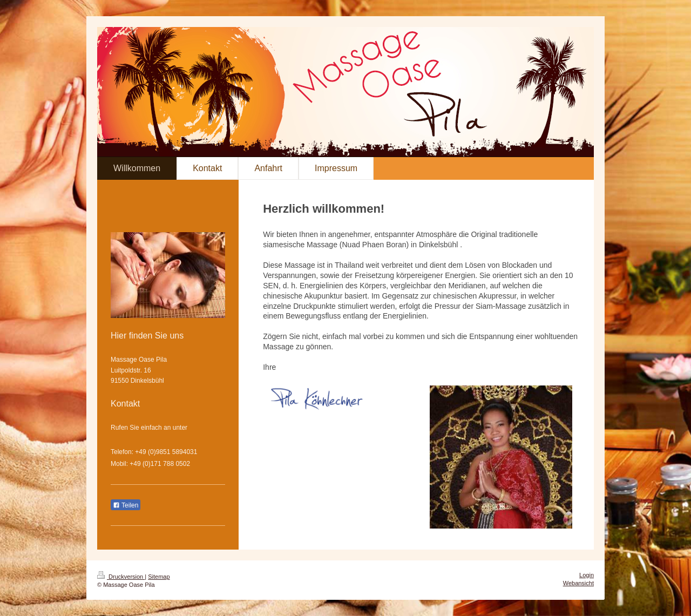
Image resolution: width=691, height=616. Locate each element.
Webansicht (578, 583)
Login (587, 575)
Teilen (126, 505)
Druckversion (121, 577)
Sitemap (159, 577)
